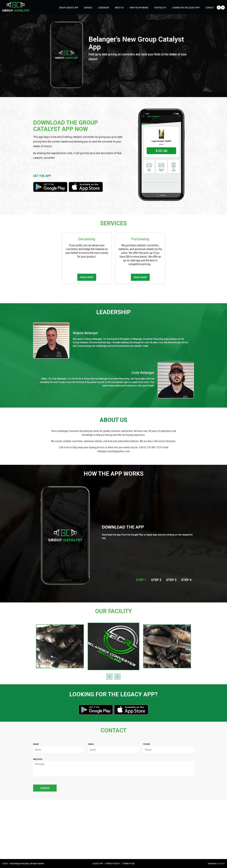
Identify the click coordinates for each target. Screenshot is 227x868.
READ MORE (87, 277)
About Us (119, 8)
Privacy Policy (113, 863)
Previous (110, 677)
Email (91, 744)
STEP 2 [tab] (156, 580)
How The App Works (139, 8)
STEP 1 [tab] (141, 580)
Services (88, 8)
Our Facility (160, 8)
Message (38, 759)
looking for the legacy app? (186, 8)
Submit (45, 788)
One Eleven (221, 863)
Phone (147, 744)
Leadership (104, 8)
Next (117, 677)
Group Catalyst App (69, 8)
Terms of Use (129, 863)
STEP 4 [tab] (186, 580)
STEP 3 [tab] (171, 580)
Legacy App (98, 863)
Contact (210, 8)
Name (36, 744)
